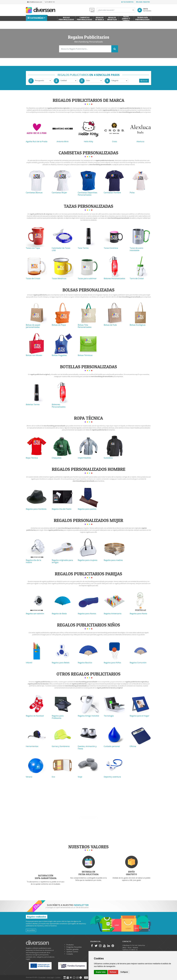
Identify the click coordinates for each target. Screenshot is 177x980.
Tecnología (109, 716)
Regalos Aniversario (113, 613)
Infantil (29, 663)
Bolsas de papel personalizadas (33, 326)
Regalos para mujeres (88, 560)
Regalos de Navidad (35, 716)
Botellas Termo (33, 404)
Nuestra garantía (72, 949)
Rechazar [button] (113, 972)
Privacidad (42, 977)
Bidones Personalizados (114, 278)
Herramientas (32, 746)
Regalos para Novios (87, 613)
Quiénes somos (72, 952)
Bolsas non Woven (34, 355)
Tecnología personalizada (142, 18)
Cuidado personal (112, 746)
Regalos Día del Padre (62, 509)
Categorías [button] (36, 18)
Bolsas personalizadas (66, 18)
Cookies (58, 977)
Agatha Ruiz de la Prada (37, 141)
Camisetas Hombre (112, 192)
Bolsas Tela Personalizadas (85, 326)
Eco (53, 777)
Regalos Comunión (138, 663)
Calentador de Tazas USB (61, 249)
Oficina (133, 746)
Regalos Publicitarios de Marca (88, 100)
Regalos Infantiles (112, 18)
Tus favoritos (127, 2)
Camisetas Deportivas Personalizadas (87, 194)
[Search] (116, 10)
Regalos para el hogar (139, 716)
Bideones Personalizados (59, 406)
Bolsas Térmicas (85, 355)
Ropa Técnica (32, 458)
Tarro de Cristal (137, 278)
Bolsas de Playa (59, 325)
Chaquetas (57, 458)
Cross (115, 141)
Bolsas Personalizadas (88, 290)
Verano (29, 777)
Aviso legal (50, 977)
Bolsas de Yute (110, 325)
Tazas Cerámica (111, 248)
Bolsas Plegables (59, 355)
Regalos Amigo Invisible (88, 716)
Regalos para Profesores (58, 717)
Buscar (144, 81)
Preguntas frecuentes (74, 947)
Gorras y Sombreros (61, 746)
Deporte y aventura (112, 777)
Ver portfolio (31, 930)
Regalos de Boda (59, 613)
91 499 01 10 (50, 2)
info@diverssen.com (35, 2)
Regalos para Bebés (61, 663)
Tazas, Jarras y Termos (126, 18)
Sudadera (108, 458)
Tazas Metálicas (59, 278)
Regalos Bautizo (85, 663)
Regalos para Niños (112, 663)
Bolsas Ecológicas (138, 325)
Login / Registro (143, 2)
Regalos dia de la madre (33, 561)
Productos (70, 945)
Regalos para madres (113, 560)
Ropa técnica (88, 418)
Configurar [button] (124, 972)
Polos (132, 192)
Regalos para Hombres (36, 509)
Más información (88, 818)
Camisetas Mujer (59, 192)
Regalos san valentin (35, 613)
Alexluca (140, 141)
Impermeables (84, 458)
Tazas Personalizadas (88, 206)
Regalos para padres (87, 509)
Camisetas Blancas (34, 192)
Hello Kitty (88, 141)
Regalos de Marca (100, 18)
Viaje (80, 777)
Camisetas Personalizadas (85, 18)
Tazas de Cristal (33, 278)
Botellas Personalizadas (88, 367)
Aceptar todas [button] (101, 972)
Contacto (70, 954)
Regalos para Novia (138, 613)
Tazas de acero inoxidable (136, 249)
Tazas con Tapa (33, 248)
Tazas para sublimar (87, 278)
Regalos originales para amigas (62, 561)
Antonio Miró (63, 141)
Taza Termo (83, 248)
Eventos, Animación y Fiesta (87, 747)
